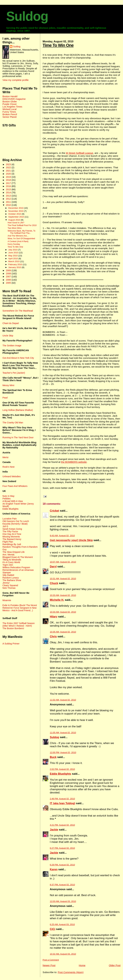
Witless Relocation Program (16, 567)
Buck (53, 757)
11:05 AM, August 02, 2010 (63, 733)
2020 (9, 174)
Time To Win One (58, 45)
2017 (9, 183)
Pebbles (6, 499)
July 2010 (13, 250)
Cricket (54, 511)
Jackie (54, 830)
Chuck (54, 583)
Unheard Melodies (11, 476)
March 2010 (14, 261)
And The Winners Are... (18, 236)
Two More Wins (15, 228)
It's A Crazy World (11, 562)
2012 (9, 199)
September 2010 (16, 217)
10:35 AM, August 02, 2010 (63, 632)
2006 (9, 280)
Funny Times (9, 112)
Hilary (54, 617)
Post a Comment (51, 960)
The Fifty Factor (10, 531)
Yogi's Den (8, 565)
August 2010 (15, 220)
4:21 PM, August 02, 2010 (62, 825)
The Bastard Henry (12, 539)
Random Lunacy (11, 578)
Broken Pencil (10, 114)
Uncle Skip (8, 336)
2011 (9, 202)
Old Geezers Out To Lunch (16, 521)
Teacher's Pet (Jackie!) (14, 373)
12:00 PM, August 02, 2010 (63, 752)
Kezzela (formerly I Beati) (15, 524)
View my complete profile (15, 80)
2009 (9, 270)
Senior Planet (9, 117)
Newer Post (49, 965)
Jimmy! (6, 583)
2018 (9, 180)
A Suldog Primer (11, 644)
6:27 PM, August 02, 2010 (62, 848)
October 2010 (15, 214)
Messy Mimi (8, 385)
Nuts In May (8, 496)
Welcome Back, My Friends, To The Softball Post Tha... (22, 232)
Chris (53, 636)
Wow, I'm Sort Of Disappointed (21, 239)
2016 (9, 186)
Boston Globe (10, 102)
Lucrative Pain (9, 519)
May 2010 (13, 256)
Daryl (53, 567)
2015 (9, 189)
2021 (9, 171)
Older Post (115, 965)
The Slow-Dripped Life (13, 552)
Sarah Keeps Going (12, 529)
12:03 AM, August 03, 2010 (63, 901)
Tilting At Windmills (12, 560)
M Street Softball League (79, 153)
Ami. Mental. (9, 555)
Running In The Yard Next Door (18, 437)
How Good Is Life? (16, 223)
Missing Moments (11, 537)
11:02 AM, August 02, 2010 (63, 700)
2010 (9, 205)
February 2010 (16, 264)
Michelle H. (57, 600)
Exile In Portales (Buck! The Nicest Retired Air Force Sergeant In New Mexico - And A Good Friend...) (20, 608)
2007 (9, 277)
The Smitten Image (12, 346)
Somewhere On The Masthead (18, 311)
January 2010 (15, 267)
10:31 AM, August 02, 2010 (63, 579)
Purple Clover (10, 104)
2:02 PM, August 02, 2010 (62, 769)
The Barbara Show (12, 580)
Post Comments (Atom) (71, 972)
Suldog (27, 16)
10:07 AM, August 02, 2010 (63, 562)
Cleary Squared (10, 585)
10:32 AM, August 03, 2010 (63, 954)
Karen (54, 869)
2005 (9, 283)
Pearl (5, 398)
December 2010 (16, 208)
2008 (9, 274)
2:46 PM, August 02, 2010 (62, 799)
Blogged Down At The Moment (18, 557)
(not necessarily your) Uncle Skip (71, 540)
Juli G (5, 526)
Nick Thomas (9, 588)
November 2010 (16, 211)
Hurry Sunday (14, 244)
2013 (9, 196)
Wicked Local (9, 109)
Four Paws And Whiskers (15, 486)
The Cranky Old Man (13, 423)
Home (82, 965)
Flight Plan (8, 542)
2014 (9, 193)
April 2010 (13, 259)
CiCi (53, 929)
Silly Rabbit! (8, 575)
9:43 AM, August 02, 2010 (62, 536)
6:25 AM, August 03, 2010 (62, 924)
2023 (9, 164)
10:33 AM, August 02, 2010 (63, 595)
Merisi (5, 457)
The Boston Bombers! (13, 628)
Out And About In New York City (18, 358)
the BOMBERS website (74, 462)
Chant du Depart (11, 323)
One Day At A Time (12, 534)
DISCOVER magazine (14, 99)
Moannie (7, 600)
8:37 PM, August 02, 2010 (62, 885)
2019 (9, 177)
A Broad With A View (13, 501)
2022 (9, 167)
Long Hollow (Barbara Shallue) (18, 410)
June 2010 (14, 253)
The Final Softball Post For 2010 (22, 225)
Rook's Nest (8, 467)
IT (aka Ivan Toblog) (62, 803)
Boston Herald (10, 96)
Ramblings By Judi (12, 544)
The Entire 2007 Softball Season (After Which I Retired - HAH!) (18, 625)
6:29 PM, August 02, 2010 (62, 865)
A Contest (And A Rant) (18, 241)
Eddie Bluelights (60, 774)
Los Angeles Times (12, 107)
